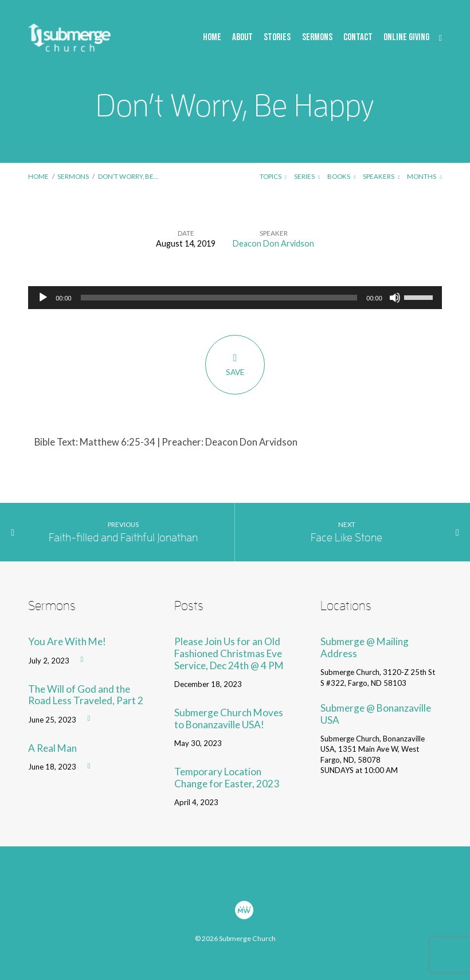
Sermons (317, 38)
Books (341, 176)
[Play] (43, 298)
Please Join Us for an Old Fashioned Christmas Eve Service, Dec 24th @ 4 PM (229, 653)
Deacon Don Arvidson (273, 243)
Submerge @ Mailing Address (365, 647)
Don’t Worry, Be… (128, 176)
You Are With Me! (67, 641)
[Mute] (395, 298)
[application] (235, 298)
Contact (358, 38)
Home (212, 38)
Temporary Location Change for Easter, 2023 (227, 778)
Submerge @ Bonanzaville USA (376, 714)
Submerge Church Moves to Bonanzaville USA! (229, 719)
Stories (277, 38)
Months (424, 176)
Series (307, 176)
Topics (273, 176)
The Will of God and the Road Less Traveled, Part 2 (86, 695)
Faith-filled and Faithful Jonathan (123, 537)
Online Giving (406, 38)
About (242, 38)
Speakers (381, 176)
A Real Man (52, 748)
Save (235, 364)
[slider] (219, 298)
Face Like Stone (346, 537)
